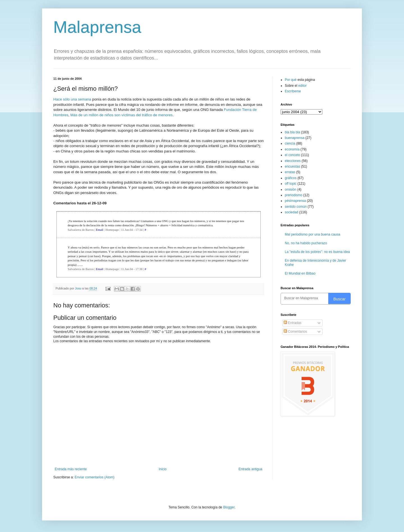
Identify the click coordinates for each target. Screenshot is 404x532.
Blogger (229, 507)
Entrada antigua (250, 469)
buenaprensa (295, 138)
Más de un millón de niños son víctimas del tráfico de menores (121, 115)
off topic (291, 184)
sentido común (296, 207)
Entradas (292, 323)
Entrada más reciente (71, 469)
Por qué (291, 80)
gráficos (291, 178)
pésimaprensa (295, 201)
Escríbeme (293, 91)
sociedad (291, 212)
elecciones (293, 161)
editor (302, 86)
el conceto (292, 155)
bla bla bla (292, 132)
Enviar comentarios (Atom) (95, 477)
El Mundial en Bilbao (300, 273)
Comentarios (295, 332)
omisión (291, 189)
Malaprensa (97, 27)
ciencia (290, 143)
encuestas (292, 166)
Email (100, 230)
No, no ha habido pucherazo (306, 243)
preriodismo (294, 195)
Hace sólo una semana (72, 99)
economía (292, 149)
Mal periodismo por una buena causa (312, 234)
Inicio (163, 469)
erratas (290, 172)
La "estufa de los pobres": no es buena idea (317, 252)
